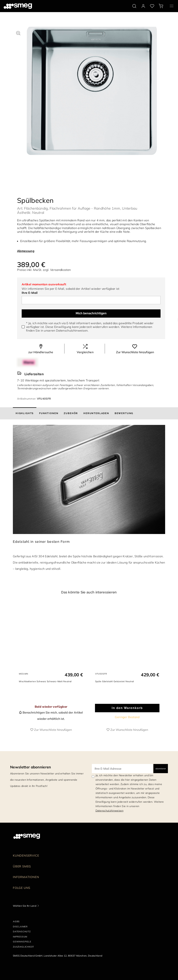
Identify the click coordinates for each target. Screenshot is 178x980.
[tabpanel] (92, 95)
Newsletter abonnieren (31, 775)
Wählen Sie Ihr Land (25, 913)
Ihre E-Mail (30, 297)
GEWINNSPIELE (22, 949)
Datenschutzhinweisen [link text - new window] (109, 818)
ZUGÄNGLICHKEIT (23, 954)
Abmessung (26, 255)
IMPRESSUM (20, 944)
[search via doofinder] (134, 6)
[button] (18, 33)
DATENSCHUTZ (22, 939)
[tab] (25, 418)
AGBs (16, 929)
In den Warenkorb (127, 716)
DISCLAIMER (20, 934)
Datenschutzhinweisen (72, 335)
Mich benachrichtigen (91, 318)
